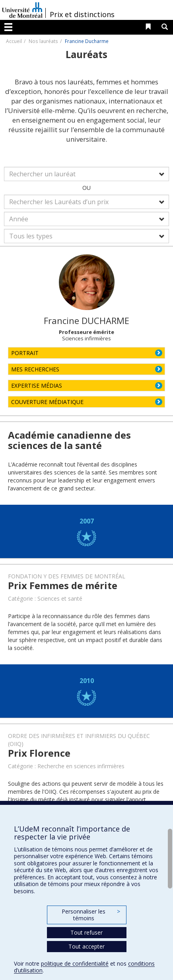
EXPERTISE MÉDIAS (37, 386)
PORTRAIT (25, 353)
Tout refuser (86, 932)
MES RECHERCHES (35, 369)
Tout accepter (86, 946)
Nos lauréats (43, 41)
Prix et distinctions (82, 14)
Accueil (14, 41)
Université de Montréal (22, 10)
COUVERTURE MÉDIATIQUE (47, 402)
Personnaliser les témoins (91, 915)
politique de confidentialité (75, 963)
